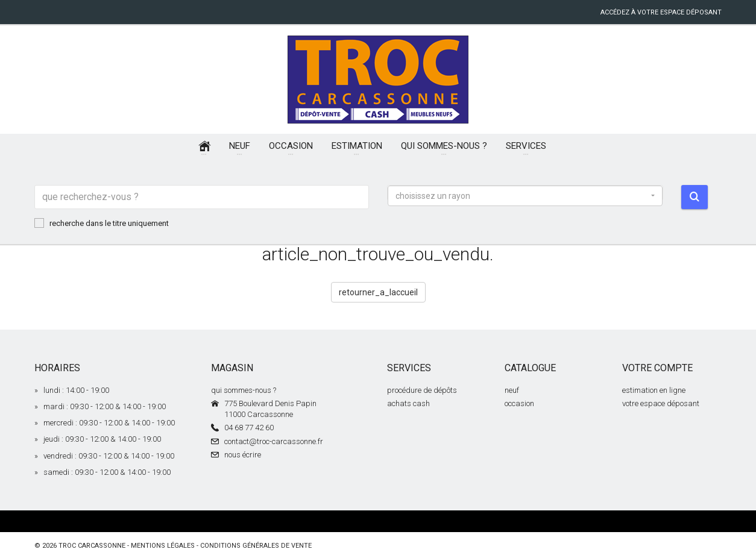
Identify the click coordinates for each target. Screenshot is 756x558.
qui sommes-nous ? (244, 390)
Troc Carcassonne (92, 546)
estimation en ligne (654, 390)
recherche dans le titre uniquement (102, 223)
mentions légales (163, 546)
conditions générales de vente (256, 546)
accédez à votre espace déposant (661, 12)
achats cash (408, 403)
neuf (512, 390)
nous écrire (243, 455)
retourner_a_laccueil (378, 292)
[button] (525, 196)
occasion (519, 403)
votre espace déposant (661, 403)
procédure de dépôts (422, 390)
